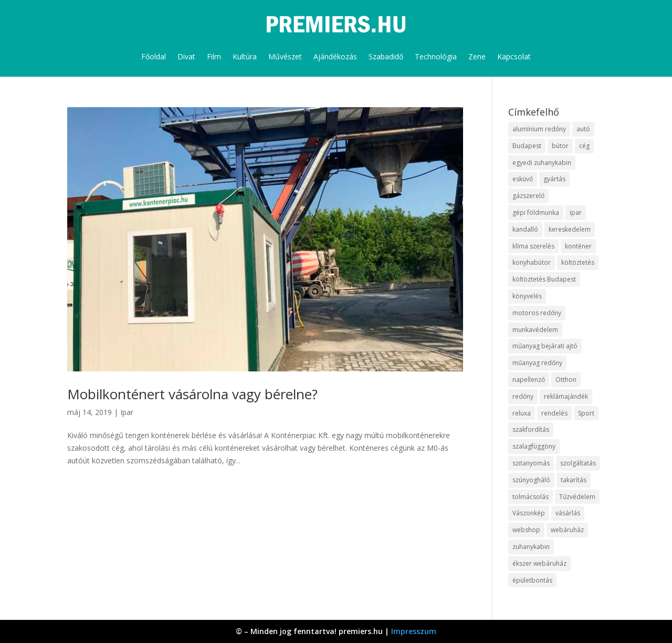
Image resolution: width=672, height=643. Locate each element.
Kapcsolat (514, 56)
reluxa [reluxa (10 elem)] (522, 413)
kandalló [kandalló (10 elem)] (525, 229)
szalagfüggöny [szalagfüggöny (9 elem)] (534, 446)
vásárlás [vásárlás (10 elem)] (568, 513)
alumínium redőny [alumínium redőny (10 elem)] (539, 129)
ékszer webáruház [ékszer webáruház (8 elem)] (539, 563)
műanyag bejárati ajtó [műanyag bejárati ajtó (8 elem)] (545, 346)
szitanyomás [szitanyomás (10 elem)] (531, 463)
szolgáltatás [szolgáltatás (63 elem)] (578, 463)
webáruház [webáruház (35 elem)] (567, 530)
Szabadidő (386, 56)
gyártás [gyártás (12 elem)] (554, 179)
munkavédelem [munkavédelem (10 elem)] (535, 330)
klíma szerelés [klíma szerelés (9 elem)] (533, 246)
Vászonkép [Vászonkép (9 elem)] (529, 513)
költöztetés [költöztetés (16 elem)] (578, 262)
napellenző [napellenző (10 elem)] (529, 380)
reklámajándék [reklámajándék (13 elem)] (566, 396)
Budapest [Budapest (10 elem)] (527, 146)
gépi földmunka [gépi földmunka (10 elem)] (536, 212)
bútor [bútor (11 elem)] (560, 146)
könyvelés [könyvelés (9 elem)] (527, 296)
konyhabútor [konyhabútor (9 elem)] (532, 262)
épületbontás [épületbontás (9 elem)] (532, 580)
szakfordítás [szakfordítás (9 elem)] (531, 429)
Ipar (127, 412)
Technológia (436, 56)
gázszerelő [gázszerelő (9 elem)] (528, 196)
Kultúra (245, 56)
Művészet (285, 56)
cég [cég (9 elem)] (584, 146)
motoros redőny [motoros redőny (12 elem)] (537, 313)
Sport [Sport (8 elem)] (586, 413)
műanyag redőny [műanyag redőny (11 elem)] (537, 363)
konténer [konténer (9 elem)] (578, 246)
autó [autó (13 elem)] (583, 129)
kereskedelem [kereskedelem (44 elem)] (570, 229)
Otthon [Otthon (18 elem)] (566, 380)
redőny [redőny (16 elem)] (523, 396)
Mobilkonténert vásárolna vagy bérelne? (192, 394)
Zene (477, 56)
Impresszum (414, 631)
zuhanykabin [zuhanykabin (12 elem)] (531, 547)
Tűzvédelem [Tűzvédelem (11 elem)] (577, 497)
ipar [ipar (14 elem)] (576, 212)
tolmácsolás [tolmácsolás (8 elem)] (531, 497)
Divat (186, 56)
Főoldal (154, 56)
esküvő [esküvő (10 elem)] (523, 179)
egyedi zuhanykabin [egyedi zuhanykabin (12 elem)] (542, 163)
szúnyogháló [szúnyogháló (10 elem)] (531, 480)
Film (214, 56)
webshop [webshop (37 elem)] (526, 530)
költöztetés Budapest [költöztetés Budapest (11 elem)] (544, 279)
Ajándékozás (335, 56)
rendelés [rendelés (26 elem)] (554, 413)
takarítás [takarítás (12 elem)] (574, 480)
